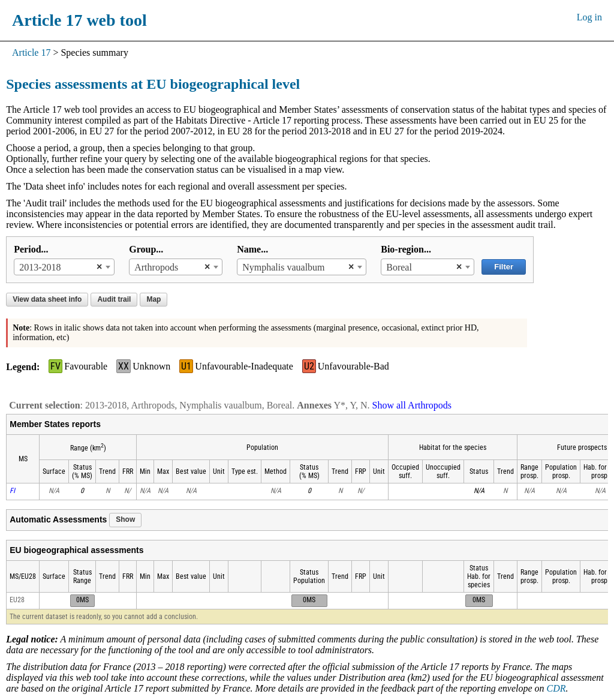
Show (125, 519)
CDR (556, 688)
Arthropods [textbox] (156, 267)
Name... (252, 249)
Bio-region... (406, 249)
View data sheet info (47, 299)
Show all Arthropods (412, 405)
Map (153, 299)
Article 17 (31, 52)
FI (12, 491)
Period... (31, 249)
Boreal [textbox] (399, 267)
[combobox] (64, 267)
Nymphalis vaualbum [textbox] (283, 267)
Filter (504, 267)
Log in (589, 17)
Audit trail (114, 299)
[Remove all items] (96, 267)
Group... (146, 249)
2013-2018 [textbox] (40, 267)
